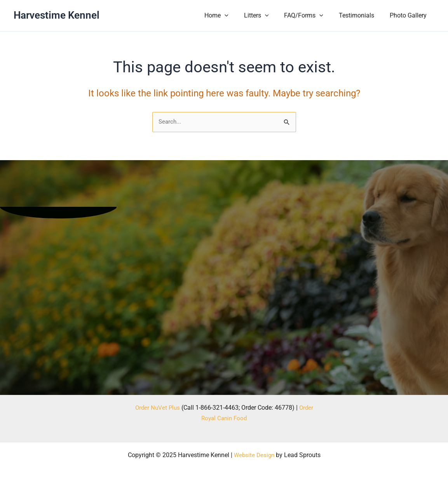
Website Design (254, 455)
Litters (267, 16)
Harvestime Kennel (57, 15)
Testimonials (361, 15)
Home (230, 16)
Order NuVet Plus (157, 408)
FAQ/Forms (311, 16)
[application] (239, 16)
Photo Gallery (410, 15)
